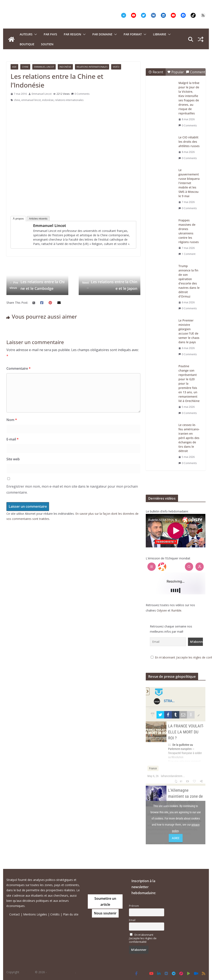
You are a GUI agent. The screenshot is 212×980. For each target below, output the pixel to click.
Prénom (134, 906)
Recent (156, 72)
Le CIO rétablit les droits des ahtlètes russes (189, 142)
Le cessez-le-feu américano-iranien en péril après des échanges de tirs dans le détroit (189, 438)
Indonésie (65, 67)
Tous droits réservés (61, 972)
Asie (14, 67)
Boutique (27, 44)
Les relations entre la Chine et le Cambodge (37, 285)
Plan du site (71, 914)
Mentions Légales (35, 914)
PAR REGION (72, 34)
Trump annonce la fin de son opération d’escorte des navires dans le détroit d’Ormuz (189, 281)
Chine (25, 67)
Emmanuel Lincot (44, 67)
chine (17, 100)
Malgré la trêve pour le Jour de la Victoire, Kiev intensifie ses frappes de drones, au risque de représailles (189, 98)
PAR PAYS (50, 34)
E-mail (13, 439)
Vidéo (116, 67)
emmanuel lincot (31, 100)
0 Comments (80, 94)
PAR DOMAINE (102, 34)
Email (132, 920)
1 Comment (187, 254)
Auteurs (26, 34)
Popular (176, 72)
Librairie (160, 34)
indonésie (48, 100)
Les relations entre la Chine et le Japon (110, 285)
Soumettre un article (105, 901)
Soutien (47, 44)
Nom (12, 420)
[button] (35, 34)
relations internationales (69, 100)
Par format (133, 34)
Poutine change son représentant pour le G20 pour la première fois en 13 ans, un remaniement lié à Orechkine (189, 383)
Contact (15, 914)
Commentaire (19, 368)
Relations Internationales (92, 67)
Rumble (176, 610)
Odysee (162, 610)
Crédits (55, 914)
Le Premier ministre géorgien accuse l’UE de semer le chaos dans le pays (189, 331)
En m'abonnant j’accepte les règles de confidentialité (143, 938)
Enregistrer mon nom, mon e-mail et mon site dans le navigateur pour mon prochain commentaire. (72, 489)
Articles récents (38, 219)
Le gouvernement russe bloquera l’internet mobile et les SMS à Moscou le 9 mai (189, 183)
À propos (18, 219)
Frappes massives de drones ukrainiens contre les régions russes (189, 231)
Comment (196, 72)
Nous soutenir (105, 913)
